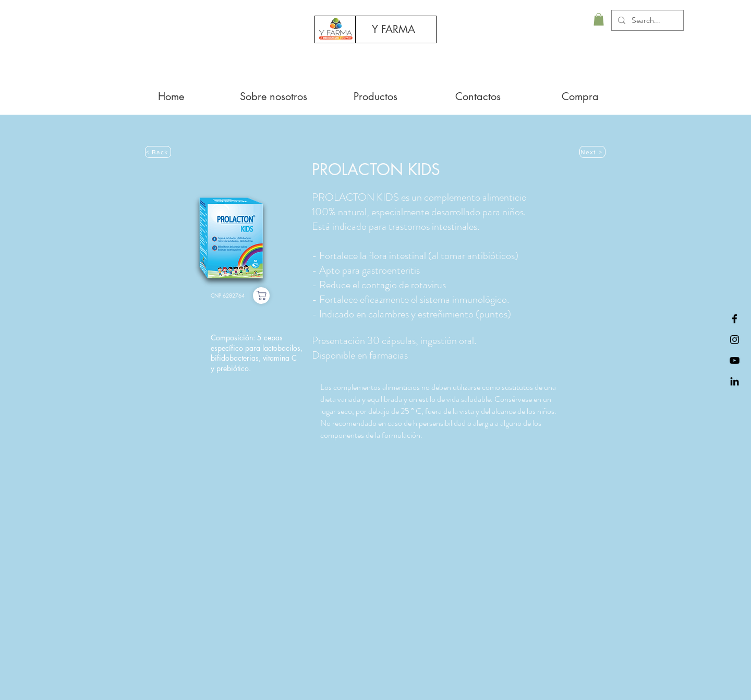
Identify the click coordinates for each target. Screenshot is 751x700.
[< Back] (158, 152)
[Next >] (592, 152)
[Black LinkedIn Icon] (735, 381)
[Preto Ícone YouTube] (735, 360)
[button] (599, 19)
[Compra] (261, 296)
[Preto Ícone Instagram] (735, 340)
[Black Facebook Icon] (735, 319)
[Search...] (646, 20)
